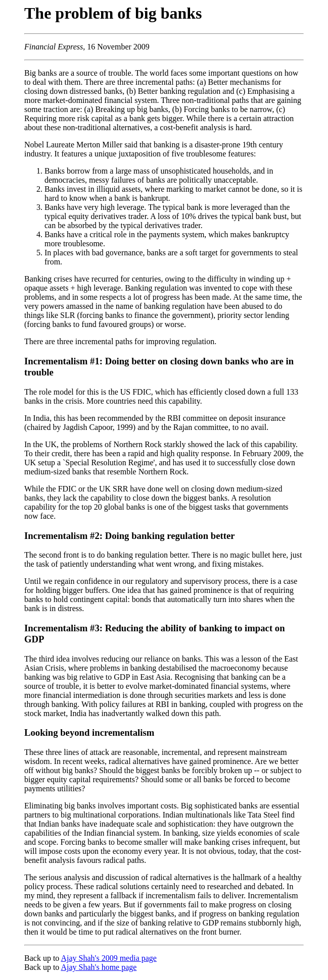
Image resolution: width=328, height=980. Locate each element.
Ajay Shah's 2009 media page (109, 958)
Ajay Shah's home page (99, 967)
